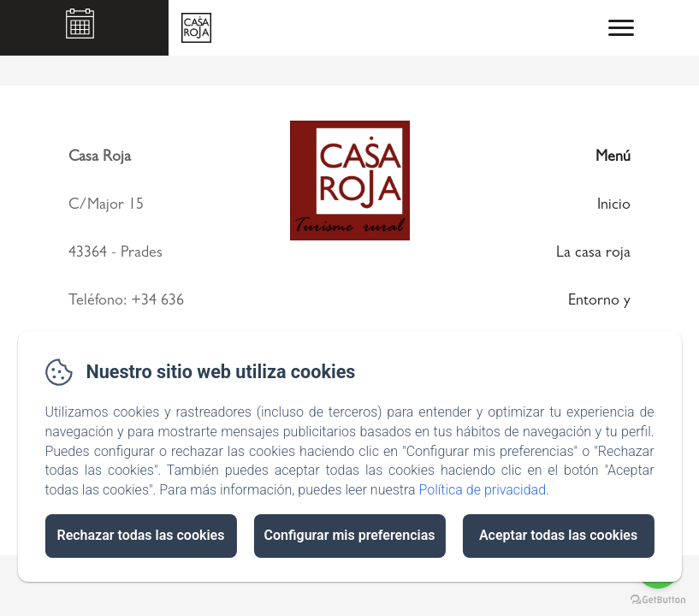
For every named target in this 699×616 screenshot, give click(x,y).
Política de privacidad (482, 490)
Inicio (614, 206)
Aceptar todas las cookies (558, 535)
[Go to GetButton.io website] (658, 599)
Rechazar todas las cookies (140, 535)
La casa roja (593, 254)
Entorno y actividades (596, 323)
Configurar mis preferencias (350, 535)
